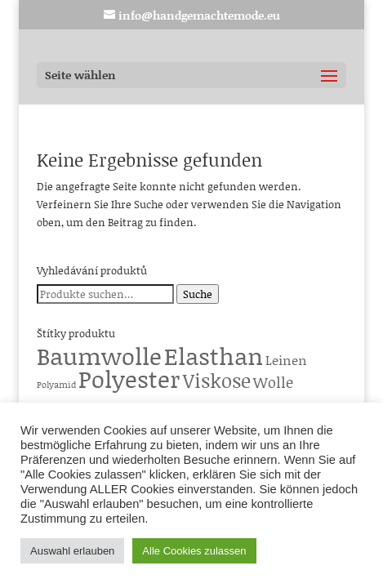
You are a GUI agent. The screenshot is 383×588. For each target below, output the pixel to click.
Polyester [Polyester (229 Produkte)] (129, 379)
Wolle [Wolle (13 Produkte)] (273, 382)
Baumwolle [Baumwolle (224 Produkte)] (99, 356)
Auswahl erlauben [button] (72, 551)
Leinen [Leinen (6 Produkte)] (286, 360)
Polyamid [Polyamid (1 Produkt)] (56, 385)
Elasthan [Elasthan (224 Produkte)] (214, 356)
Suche (198, 294)
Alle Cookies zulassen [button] (194, 551)
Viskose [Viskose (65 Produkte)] (217, 380)
